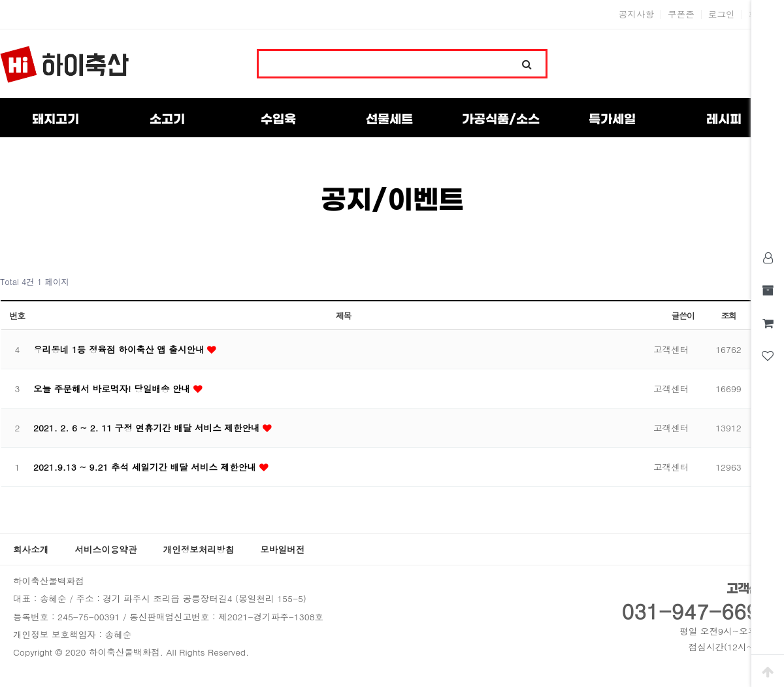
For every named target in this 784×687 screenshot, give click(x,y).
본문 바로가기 (0, 0)
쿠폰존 (681, 14)
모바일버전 (282, 549)
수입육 (278, 120)
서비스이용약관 (106, 549)
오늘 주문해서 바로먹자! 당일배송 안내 (113, 389)
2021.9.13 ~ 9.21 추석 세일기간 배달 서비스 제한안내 (146, 467)
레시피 (724, 120)
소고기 (167, 120)
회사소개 (31, 549)
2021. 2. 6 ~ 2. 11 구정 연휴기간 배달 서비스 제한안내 (148, 428)
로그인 (722, 14)
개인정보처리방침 (199, 549)
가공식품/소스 (501, 120)
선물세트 (389, 120)
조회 (728, 315)
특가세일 (612, 120)
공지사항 (636, 14)
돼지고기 (56, 120)
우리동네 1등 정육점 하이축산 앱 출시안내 (120, 349)
